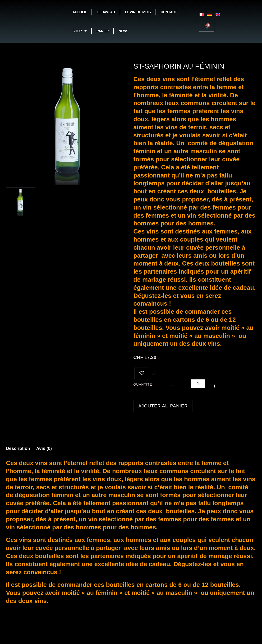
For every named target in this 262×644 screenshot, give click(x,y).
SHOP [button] (80, 31)
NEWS (123, 31)
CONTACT (169, 12)
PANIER (103, 31)
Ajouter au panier (165, 406)
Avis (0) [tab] (47, 449)
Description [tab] (19, 449)
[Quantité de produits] (198, 384)
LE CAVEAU (106, 12)
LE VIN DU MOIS (138, 12)
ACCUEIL (80, 12)
